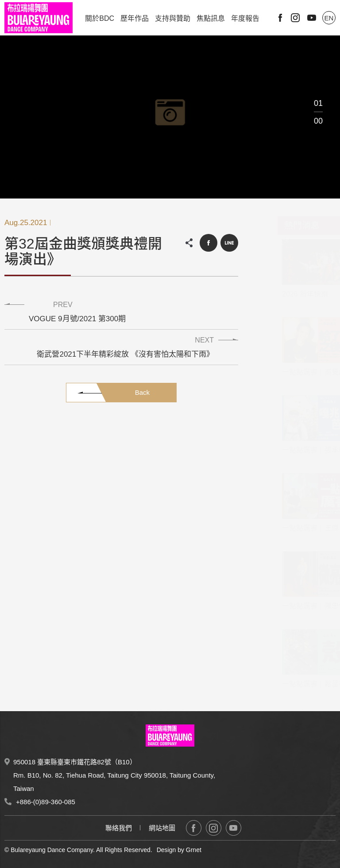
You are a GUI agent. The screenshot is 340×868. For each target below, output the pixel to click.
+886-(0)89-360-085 (46, 802)
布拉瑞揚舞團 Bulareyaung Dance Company (39, 18)
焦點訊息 (211, 18)
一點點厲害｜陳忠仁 (292, 606)
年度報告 (245, 18)
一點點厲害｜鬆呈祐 (292, 684)
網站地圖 (162, 828)
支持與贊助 (173, 18)
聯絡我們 (119, 828)
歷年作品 (135, 18)
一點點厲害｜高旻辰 (292, 372)
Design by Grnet (179, 850)
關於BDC (100, 18)
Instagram (295, 18)
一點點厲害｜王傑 (289, 528)
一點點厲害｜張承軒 (292, 450)
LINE (229, 243)
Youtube (312, 18)
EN (329, 18)
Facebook (280, 18)
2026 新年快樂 (283, 294)
